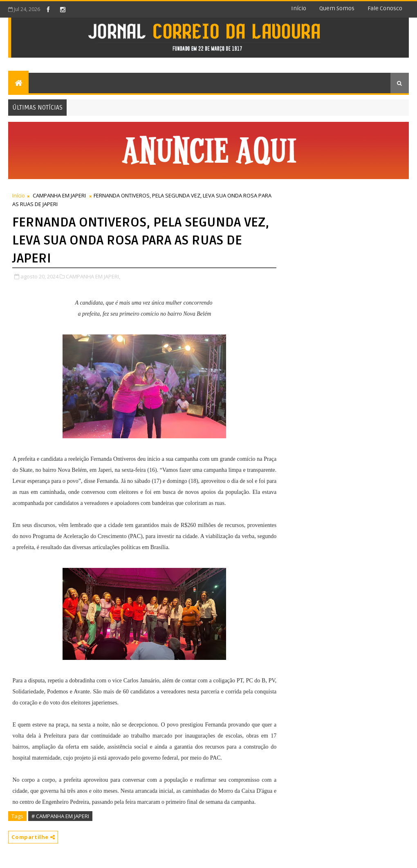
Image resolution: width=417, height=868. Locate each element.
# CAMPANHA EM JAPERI (60, 816)
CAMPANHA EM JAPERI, (93, 276)
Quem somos (337, 8)
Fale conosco (385, 8)
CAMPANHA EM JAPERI (59, 195)
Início (299, 8)
